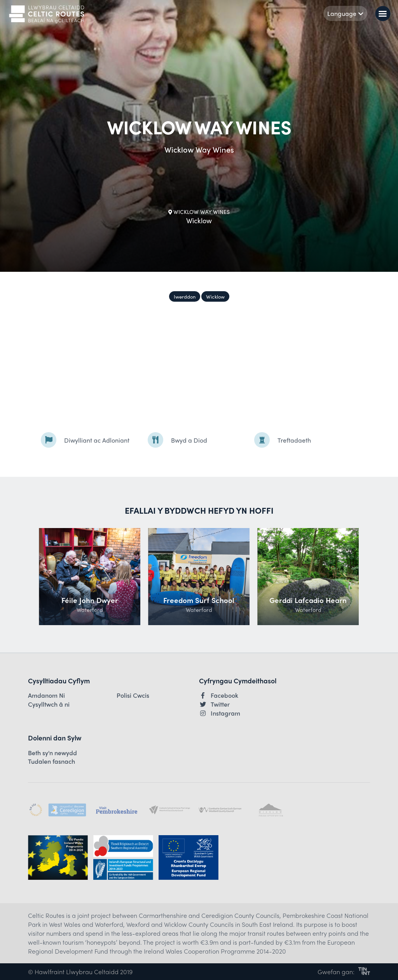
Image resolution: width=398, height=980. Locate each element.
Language (345, 13)
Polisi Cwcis (133, 695)
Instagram (220, 713)
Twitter (214, 704)
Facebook (219, 695)
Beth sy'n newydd (52, 753)
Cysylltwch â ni (49, 704)
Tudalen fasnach (51, 761)
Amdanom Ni (46, 695)
